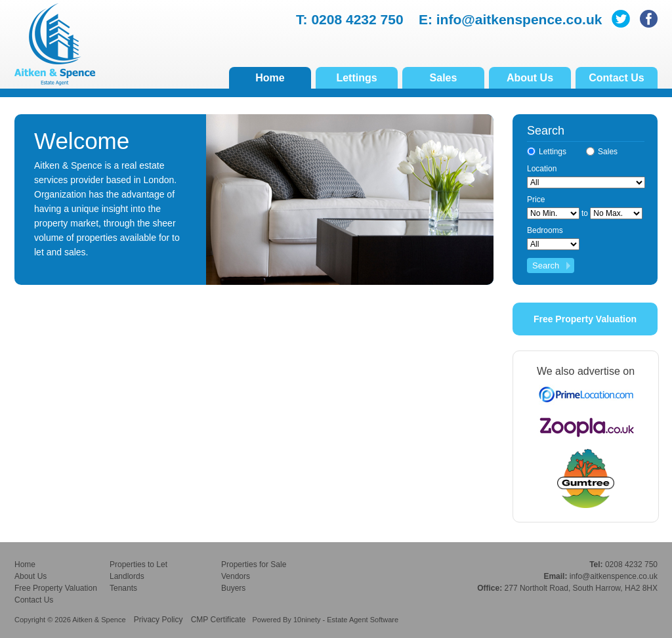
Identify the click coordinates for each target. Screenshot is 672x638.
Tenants (123, 588)
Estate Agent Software (363, 620)
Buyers (233, 588)
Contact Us (616, 78)
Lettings (356, 78)
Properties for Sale (254, 564)
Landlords (127, 576)
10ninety (307, 620)
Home (270, 78)
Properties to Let (138, 564)
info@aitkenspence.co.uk (519, 19)
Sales (444, 78)
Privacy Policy (158, 620)
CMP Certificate (219, 620)
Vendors (236, 576)
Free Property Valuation (585, 319)
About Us (530, 78)
